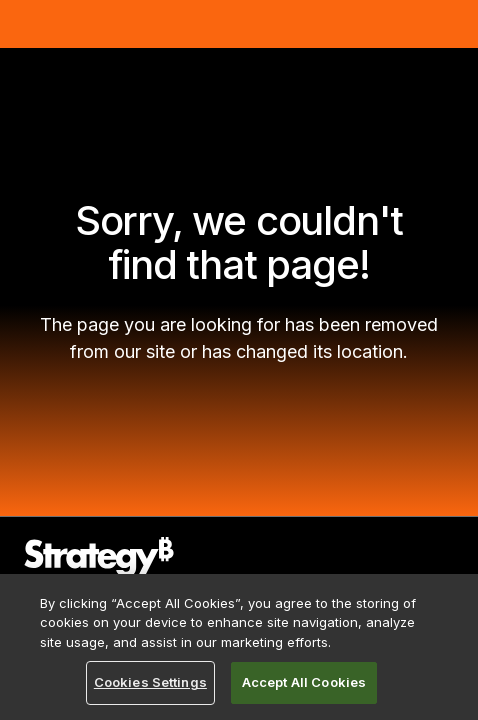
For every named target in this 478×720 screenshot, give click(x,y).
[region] (239, 647)
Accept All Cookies (304, 682)
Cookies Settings (150, 682)
